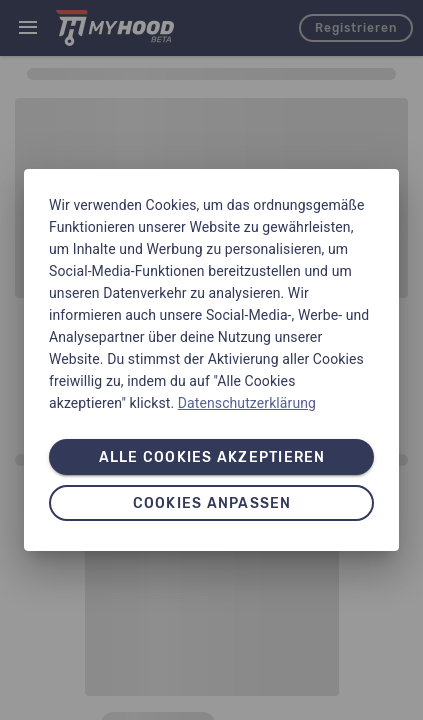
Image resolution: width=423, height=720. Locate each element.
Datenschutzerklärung (247, 403)
